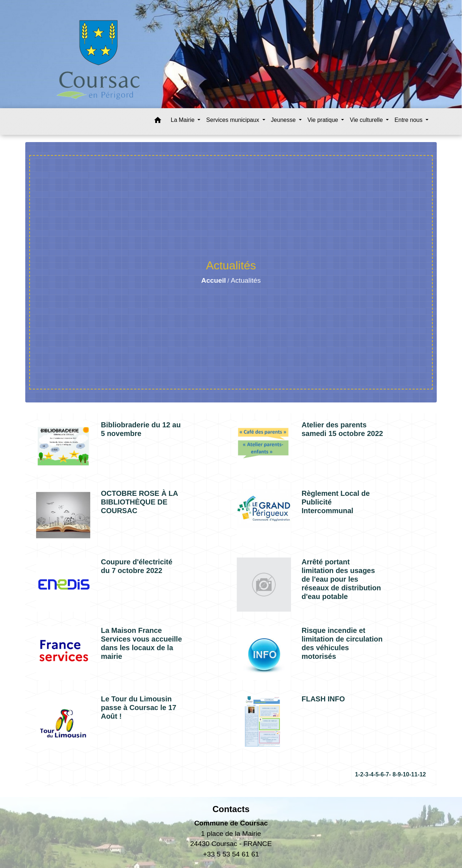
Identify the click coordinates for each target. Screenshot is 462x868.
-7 (386, 774)
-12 (422, 774)
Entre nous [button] (409, 120)
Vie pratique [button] (324, 120)
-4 (371, 774)
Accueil (214, 280)
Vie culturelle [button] (367, 120)
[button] (158, 121)
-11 (413, 774)
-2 (361, 774)
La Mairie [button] (183, 120)
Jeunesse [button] (284, 120)
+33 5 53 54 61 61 (231, 854)
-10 (405, 774)
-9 (398, 774)
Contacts (231, 809)
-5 (376, 774)
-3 (366, 774)
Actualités (246, 280)
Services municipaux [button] (233, 120)
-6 (381, 774)
